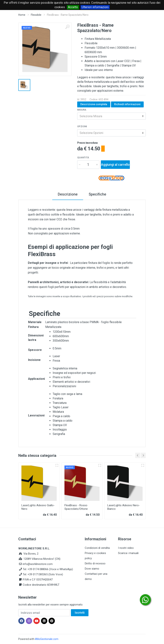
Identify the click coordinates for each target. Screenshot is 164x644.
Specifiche (97, 194)
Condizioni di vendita (97, 548)
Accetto (73, 7)
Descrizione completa (94, 104)
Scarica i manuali (128, 553)
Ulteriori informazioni (95, 7)
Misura (82, 110)
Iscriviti (80, 613)
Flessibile (36, 15)
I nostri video (126, 548)
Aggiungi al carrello (115, 165)
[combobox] (111, 116)
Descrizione (68, 194)
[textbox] (111, 116)
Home (22, 15)
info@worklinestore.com (38, 564)
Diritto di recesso (95, 563)
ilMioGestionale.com (47, 639)
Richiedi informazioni (127, 104)
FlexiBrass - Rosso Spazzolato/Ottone (76, 507)
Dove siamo (92, 569)
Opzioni (82, 126)
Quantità (83, 157)
